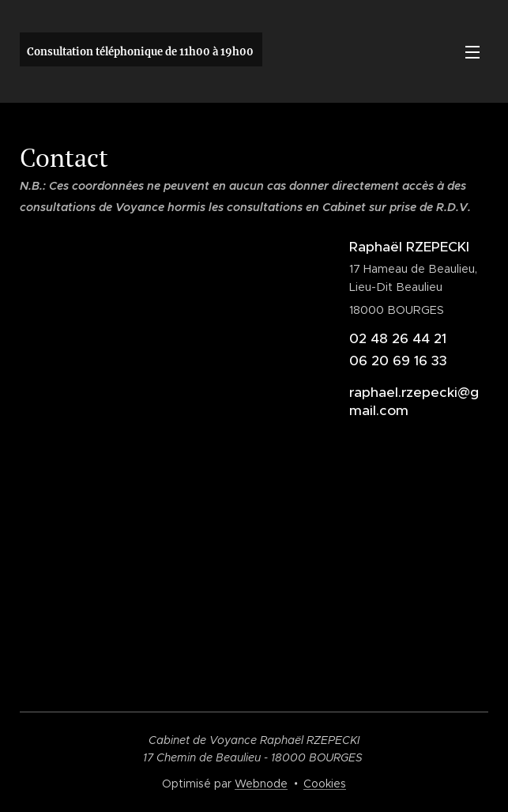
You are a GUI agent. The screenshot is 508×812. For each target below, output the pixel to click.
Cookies (325, 784)
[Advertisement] (254, 557)
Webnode (261, 784)
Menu (472, 52)
